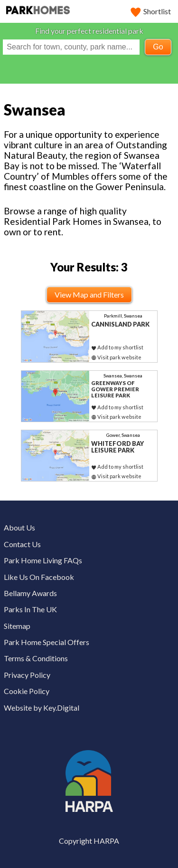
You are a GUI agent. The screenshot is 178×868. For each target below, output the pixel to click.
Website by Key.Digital (42, 708)
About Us (19, 527)
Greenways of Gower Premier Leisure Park (115, 389)
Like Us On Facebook (39, 577)
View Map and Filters (89, 294)
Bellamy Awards (30, 593)
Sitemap (17, 626)
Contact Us (22, 544)
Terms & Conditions (36, 658)
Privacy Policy (27, 675)
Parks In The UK (30, 609)
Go (158, 47)
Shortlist (151, 11)
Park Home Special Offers (47, 642)
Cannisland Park (120, 324)
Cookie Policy (27, 691)
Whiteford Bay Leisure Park (117, 447)
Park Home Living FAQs (43, 560)
